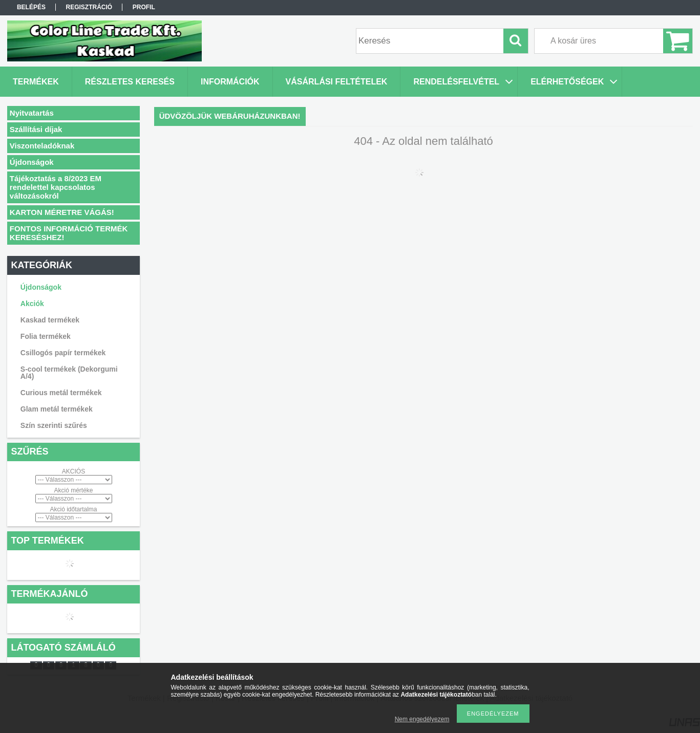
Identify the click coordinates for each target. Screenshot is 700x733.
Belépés (31, 7)
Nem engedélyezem (422, 719)
